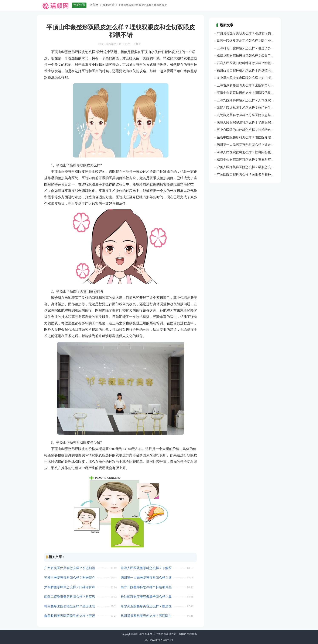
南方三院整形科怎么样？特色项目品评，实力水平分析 (146, 587)
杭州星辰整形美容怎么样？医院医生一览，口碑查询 (146, 616)
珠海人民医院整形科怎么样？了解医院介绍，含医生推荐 (146, 568)
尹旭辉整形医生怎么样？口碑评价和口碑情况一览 (70, 587)
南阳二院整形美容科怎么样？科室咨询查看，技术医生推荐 (70, 597)
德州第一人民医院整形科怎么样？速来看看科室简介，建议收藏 (146, 578)
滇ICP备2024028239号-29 (159, 640)
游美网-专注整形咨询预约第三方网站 (165, 634)
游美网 (94, 5)
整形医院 (109, 5)
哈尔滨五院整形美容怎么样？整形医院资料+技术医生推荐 (146, 606)
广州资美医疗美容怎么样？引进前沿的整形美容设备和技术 (70, 568)
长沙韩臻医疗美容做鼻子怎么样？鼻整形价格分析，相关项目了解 (146, 597)
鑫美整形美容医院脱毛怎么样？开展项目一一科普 (70, 616)
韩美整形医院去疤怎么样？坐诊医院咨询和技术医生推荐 (70, 606)
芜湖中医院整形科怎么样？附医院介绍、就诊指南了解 (70, 578)
